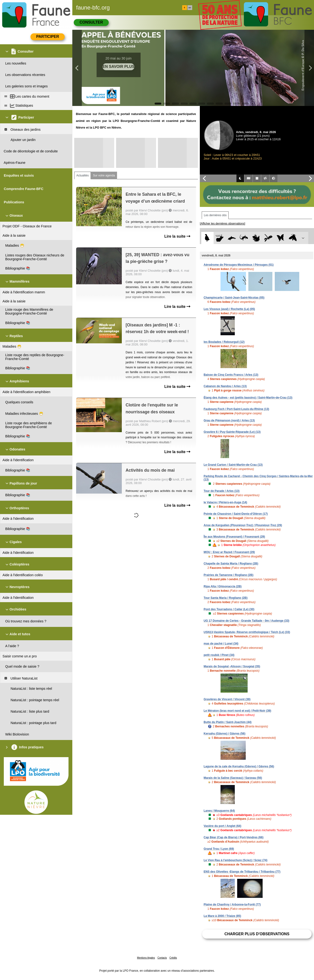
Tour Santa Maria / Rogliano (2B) (226, 598)
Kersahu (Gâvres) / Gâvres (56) (224, 734)
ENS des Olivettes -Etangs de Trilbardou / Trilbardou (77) (242, 872)
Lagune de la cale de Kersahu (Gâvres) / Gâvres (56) (239, 766)
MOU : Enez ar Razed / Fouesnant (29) (229, 552)
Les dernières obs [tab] (215, 215)
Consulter (91, 22)
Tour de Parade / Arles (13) (222, 491)
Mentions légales (146, 958)
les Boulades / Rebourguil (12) (224, 342)
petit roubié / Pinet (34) (219, 655)
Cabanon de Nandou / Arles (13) (225, 386)
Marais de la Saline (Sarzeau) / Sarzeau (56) (233, 778)
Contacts (162, 958)
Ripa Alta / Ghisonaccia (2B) (223, 586)
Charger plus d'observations (257, 934)
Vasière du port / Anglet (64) (222, 826)
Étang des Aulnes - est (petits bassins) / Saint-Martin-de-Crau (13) (248, 398)
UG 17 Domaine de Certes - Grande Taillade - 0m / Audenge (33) (246, 621)
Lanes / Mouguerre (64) (219, 811)
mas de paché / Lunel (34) (221, 644)
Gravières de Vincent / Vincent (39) (227, 699)
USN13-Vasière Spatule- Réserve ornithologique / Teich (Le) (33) (247, 632)
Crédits (173, 958)
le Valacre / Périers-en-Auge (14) (225, 502)
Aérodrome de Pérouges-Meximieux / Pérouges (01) (239, 265)
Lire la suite (177, 236)
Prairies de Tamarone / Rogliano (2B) (228, 575)
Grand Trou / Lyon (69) (219, 849)
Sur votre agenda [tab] (104, 175)
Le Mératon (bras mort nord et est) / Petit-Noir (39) (237, 711)
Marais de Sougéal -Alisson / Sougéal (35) (232, 666)
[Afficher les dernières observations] (223, 224)
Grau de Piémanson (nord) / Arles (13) (229, 420)
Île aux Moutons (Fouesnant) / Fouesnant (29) (234, 537)
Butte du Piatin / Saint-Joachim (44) (228, 722)
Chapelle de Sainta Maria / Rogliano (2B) (231, 564)
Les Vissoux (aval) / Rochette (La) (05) (229, 309)
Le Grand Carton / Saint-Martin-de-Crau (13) (233, 465)
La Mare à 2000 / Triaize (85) (222, 916)
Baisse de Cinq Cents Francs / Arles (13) (231, 375)
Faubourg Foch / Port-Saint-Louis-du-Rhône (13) (236, 409)
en (190, 8)
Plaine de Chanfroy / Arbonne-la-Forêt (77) (232, 905)
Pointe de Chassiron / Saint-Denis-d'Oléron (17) (236, 514)
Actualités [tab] (83, 175)
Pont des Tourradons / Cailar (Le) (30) (229, 609)
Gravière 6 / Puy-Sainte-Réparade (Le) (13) (232, 432)
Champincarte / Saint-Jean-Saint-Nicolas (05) (234, 298)
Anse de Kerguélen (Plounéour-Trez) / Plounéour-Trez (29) (243, 525)
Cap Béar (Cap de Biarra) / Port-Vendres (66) (233, 837)
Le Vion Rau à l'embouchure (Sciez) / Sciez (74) (235, 860)
